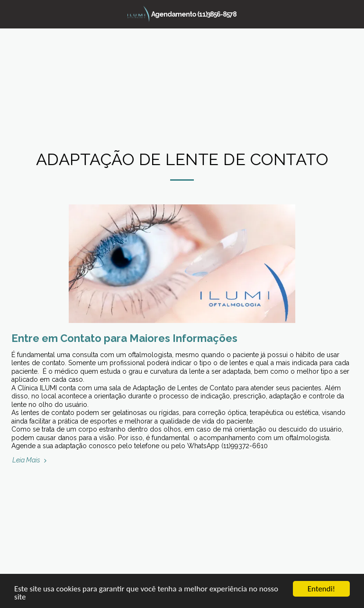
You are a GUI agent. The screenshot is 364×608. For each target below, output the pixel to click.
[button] (10, 14)
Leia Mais (30, 460)
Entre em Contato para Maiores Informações (124, 338)
